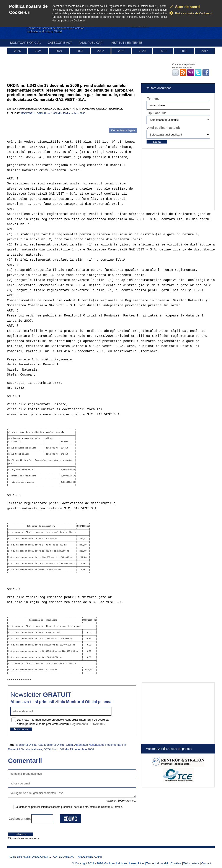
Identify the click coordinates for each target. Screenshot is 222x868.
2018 (184, 51)
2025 (38, 51)
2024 (59, 51)
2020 (142, 51)
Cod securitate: (20, 819)
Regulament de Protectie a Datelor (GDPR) (133, 6)
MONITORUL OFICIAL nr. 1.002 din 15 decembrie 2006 (53, 113)
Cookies (176, 863)
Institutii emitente (127, 43)
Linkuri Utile (136, 863)
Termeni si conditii (157, 863)
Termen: (153, 98)
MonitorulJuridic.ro (115, 863)
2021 (121, 51)
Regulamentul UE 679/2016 (88, 724)
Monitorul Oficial (26, 745)
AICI (148, 17)
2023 (80, 51)
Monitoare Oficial (26, 43)
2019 (163, 51)
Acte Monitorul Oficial (51, 745)
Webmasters (191, 863)
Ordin (69, 745)
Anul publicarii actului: (164, 128)
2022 (100, 51)
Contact (206, 863)
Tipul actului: (157, 113)
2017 (205, 51)
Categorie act (60, 43)
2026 (17, 51)
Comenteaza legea (123, 130)
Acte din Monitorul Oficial (30, 857)
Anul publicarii (91, 43)
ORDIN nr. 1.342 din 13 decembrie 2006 (69, 749)
